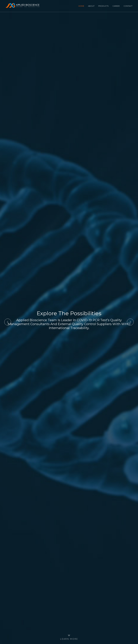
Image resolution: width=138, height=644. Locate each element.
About (91, 6)
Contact (128, 6)
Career (116, 6)
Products (103, 6)
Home (81, 6)
